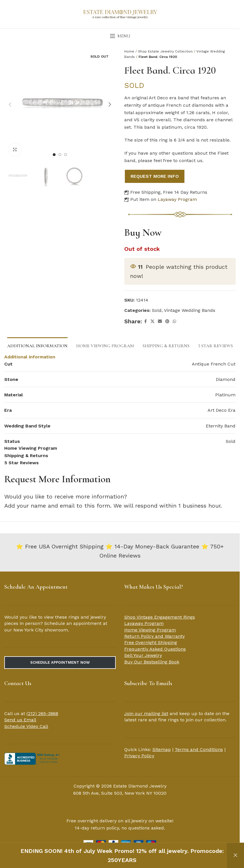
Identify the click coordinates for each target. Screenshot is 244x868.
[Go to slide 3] (66, 155)
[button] (10, 104)
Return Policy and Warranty (154, 636)
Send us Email (20, 720)
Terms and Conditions (199, 749)
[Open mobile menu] (120, 36)
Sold (157, 310)
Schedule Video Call (26, 726)
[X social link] (152, 321)
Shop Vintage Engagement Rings (160, 617)
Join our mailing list (146, 713)
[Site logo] (120, 14)
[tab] (37, 345)
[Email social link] (160, 321)
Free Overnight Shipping (151, 642)
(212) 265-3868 (42, 713)
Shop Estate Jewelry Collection (165, 51)
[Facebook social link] (145, 321)
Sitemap (162, 749)
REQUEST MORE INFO (155, 176)
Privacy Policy (139, 756)
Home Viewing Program (150, 630)
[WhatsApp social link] (174, 321)
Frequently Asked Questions (155, 649)
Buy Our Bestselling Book (152, 662)
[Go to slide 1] (54, 155)
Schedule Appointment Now (60, 662)
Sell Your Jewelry (143, 655)
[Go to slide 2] (60, 155)
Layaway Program (177, 199)
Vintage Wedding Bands (190, 310)
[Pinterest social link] (167, 321)
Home (129, 51)
